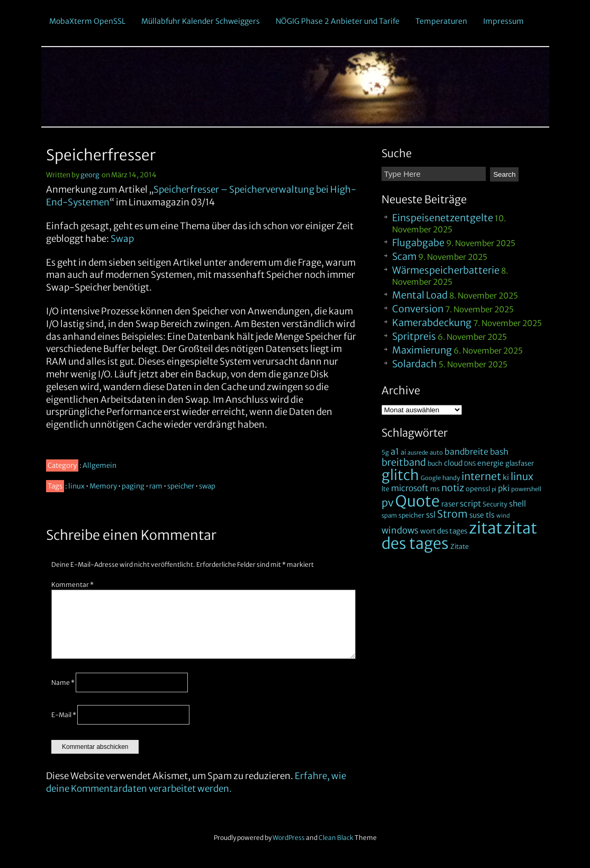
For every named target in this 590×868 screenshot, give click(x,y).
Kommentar (72, 585)
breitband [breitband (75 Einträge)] (404, 462)
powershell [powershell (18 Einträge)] (526, 489)
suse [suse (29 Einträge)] (477, 515)
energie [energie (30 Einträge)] (491, 463)
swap (207, 486)
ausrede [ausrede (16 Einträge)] (418, 453)
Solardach (415, 364)
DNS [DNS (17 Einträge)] (470, 464)
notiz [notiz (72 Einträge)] (453, 488)
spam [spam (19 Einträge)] (389, 516)
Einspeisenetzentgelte (443, 218)
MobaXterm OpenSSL (87, 21)
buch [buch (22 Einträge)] (435, 463)
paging (133, 486)
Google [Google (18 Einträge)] (431, 478)
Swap (122, 239)
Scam (404, 256)
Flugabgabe (418, 243)
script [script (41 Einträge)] (470, 504)
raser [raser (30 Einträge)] (450, 504)
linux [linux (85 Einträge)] (522, 477)
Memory (103, 486)
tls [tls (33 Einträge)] (490, 515)
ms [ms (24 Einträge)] (435, 489)
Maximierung (422, 350)
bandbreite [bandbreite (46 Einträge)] (466, 452)
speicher (181, 486)
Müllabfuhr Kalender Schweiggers (201, 21)
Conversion (418, 309)
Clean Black (336, 838)
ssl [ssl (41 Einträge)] (431, 515)
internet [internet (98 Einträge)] (481, 476)
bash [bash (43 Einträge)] (499, 452)
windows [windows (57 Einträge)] (400, 531)
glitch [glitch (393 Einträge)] (400, 475)
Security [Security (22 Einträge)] (495, 504)
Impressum (503, 21)
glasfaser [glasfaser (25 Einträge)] (520, 463)
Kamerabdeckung (432, 323)
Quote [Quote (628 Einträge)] (417, 501)
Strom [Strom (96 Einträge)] (452, 514)
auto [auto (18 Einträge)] (436, 453)
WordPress (289, 838)
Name (63, 682)
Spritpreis (414, 336)
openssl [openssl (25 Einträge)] (478, 489)
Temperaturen (441, 21)
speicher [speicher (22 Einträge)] (411, 515)
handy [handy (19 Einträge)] (451, 478)
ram (156, 486)
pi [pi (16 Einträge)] (494, 489)
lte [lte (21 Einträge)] (385, 489)
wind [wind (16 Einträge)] (503, 516)
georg (90, 175)
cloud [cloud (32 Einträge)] (453, 463)
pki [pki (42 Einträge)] (504, 488)
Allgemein (99, 465)
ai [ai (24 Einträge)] (403, 452)
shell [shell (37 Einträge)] (518, 504)
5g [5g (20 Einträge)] (385, 452)
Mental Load (420, 295)
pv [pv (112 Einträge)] (388, 503)
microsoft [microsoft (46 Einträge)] (410, 488)
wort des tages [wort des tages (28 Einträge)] (444, 531)
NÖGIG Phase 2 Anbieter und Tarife (338, 21)
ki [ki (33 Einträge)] (506, 477)
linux (76, 486)
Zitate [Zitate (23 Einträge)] (460, 546)
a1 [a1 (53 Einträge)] (395, 451)
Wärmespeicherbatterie (446, 270)
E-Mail (64, 715)
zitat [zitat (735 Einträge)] (485, 528)
